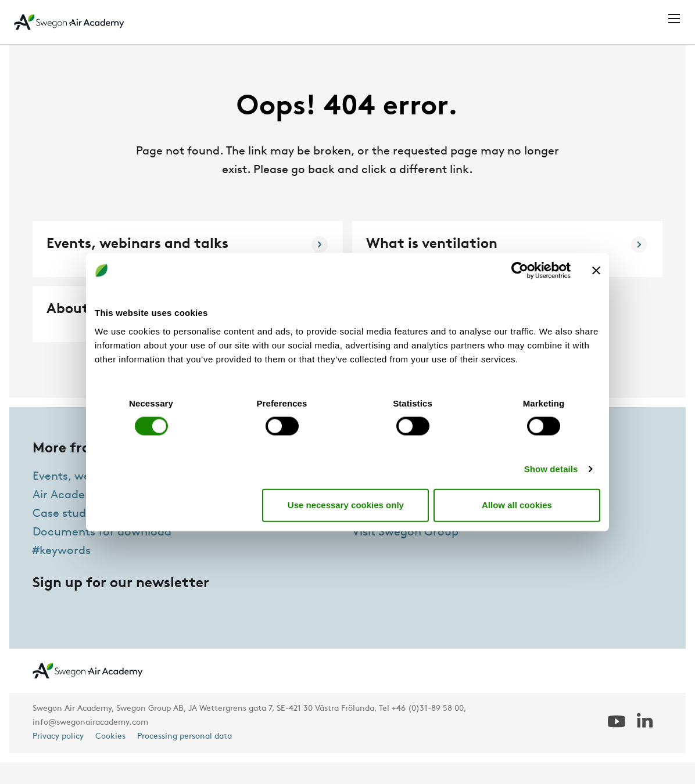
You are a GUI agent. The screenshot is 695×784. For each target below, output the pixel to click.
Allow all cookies (517, 505)
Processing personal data (185, 758)
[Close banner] (596, 271)
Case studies (67, 535)
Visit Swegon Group (405, 554)
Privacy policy (58, 758)
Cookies (110, 758)
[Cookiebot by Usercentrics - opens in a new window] (520, 271)
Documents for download (102, 554)
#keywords (62, 573)
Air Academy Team (403, 535)
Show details (551, 468)
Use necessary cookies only (346, 505)
